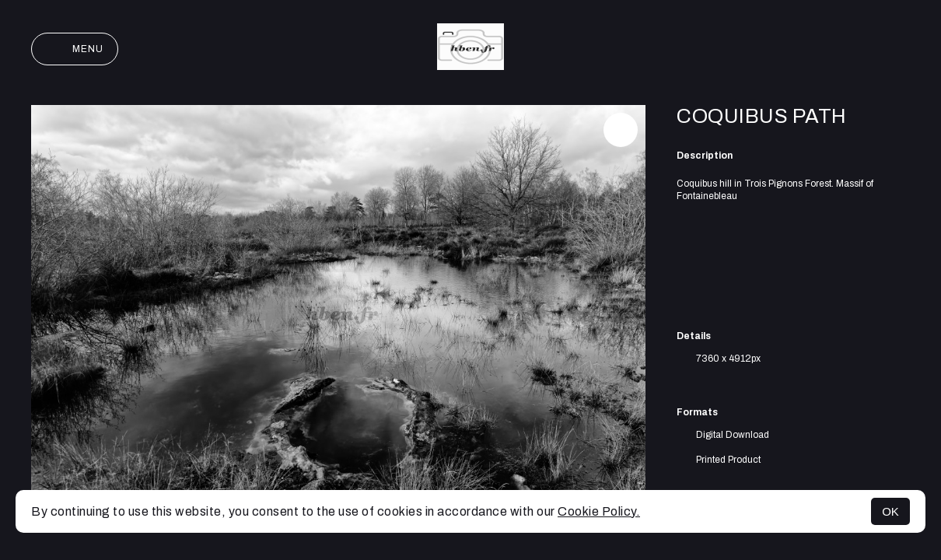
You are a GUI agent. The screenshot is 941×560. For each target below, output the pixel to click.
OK (890, 511)
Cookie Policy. (599, 511)
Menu (75, 49)
